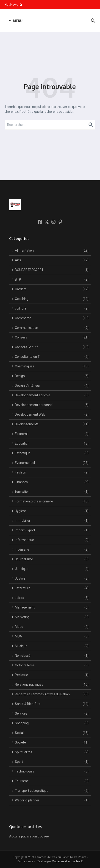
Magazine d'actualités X (67, 861)
